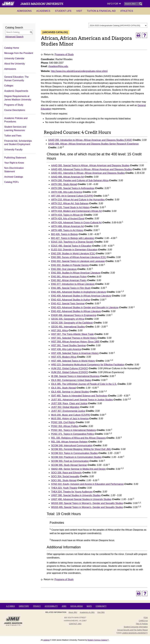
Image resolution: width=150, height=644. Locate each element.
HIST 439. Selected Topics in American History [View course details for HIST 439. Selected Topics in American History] (75, 353)
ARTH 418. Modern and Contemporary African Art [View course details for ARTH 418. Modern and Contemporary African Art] (76, 211)
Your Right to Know (14, 163)
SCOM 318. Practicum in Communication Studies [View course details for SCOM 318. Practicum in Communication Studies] (76, 457)
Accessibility (51, 606)
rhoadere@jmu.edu (58, 66)
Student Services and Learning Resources (15, 129)
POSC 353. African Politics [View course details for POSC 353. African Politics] (65, 426)
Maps (89, 606)
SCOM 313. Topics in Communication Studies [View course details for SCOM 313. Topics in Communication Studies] (74, 453)
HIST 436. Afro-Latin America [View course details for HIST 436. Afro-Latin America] (66, 349)
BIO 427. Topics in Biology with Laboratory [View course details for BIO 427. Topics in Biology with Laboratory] (73, 238)
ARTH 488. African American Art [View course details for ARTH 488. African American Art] (68, 226)
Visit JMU (101, 612)
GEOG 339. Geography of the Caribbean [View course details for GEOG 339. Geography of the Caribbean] (72, 323)
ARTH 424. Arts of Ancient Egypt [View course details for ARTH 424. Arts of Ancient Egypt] (68, 219)
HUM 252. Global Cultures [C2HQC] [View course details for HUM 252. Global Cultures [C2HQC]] (70, 369)
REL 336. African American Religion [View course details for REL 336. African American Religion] (69, 442)
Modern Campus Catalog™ (98, 640)
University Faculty (13, 150)
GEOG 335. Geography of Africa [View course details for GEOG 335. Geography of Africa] (68, 319)
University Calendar (14, 58)
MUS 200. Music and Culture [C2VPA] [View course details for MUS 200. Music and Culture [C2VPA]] (71, 415)
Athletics (127, 11)
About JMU (73, 612)
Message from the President (19, 53)
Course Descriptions (15, 110)
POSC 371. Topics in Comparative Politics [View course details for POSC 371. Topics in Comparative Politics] (73, 434)
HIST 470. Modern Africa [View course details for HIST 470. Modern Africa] (64, 357)
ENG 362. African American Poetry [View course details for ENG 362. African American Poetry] (69, 280)
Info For (114, 4)
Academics (43, 11)
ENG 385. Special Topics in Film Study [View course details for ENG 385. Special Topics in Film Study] (71, 288)
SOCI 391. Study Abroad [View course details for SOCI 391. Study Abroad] (64, 480)
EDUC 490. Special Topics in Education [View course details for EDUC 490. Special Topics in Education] (71, 246)
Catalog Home (12, 48)
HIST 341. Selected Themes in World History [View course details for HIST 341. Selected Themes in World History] (74, 338)
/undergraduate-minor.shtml (93, 71)
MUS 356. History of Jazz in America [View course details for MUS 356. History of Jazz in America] (70, 419)
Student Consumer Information (136, 627)
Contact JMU (75, 624)
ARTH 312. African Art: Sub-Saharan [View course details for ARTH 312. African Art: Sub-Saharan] (70, 203)
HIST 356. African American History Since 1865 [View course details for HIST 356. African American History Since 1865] (75, 342)
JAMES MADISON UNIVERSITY (135, 633)
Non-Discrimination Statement (14, 170)
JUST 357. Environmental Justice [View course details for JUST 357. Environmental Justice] (68, 411)
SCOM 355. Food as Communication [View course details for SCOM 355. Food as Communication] (70, 461)
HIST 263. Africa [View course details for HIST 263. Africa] (59, 330)
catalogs (47, 640)
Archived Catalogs (14, 177)
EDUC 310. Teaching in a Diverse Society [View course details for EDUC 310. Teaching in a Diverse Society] (72, 242)
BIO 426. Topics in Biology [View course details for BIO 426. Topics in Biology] (65, 234)
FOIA (146, 618)
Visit (79, 11)
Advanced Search (14, 37)
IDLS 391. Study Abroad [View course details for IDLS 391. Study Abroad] (64, 388)
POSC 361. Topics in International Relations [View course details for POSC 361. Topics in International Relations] (74, 430)
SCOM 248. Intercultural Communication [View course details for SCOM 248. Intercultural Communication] (72, 446)
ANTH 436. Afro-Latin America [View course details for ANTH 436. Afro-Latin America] (67, 192)
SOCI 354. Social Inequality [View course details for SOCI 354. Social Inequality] (65, 476)
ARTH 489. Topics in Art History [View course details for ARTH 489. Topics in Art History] (67, 230)
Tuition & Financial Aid (101, 11)
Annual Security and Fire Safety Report (132, 630)
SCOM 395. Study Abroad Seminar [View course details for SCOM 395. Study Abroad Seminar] (69, 465)
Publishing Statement (15, 158)
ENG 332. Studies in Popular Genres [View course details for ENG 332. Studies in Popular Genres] (70, 265)
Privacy (37, 606)
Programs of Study (14, 105)
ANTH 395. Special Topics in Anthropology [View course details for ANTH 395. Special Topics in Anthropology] (73, 188)
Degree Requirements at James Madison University (18, 98)
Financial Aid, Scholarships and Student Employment (18, 143)
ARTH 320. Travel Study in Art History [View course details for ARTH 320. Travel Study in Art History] (70, 207)
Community (101, 606)
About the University (15, 64)
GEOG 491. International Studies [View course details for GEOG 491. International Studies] (68, 327)
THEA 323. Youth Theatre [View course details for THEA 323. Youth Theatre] (64, 488)
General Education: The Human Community (16, 79)
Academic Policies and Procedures (16, 120)
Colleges (9, 86)
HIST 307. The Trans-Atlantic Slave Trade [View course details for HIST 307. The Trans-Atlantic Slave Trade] (72, 334)
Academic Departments (16, 91)
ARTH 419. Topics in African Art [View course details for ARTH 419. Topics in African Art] (67, 215)
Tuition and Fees (13, 136)
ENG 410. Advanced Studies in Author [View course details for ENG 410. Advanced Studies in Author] (71, 300)
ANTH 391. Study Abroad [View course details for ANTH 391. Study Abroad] (64, 184)
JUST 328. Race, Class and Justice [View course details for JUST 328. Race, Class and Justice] (69, 403)
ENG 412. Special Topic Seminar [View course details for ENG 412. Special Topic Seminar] (68, 304)
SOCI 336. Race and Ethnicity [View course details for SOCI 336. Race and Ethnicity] (66, 473)
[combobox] (118, 25)
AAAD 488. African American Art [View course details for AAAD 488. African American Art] (68, 177)
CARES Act (143, 621)
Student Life (63, 11)
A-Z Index (10, 606)
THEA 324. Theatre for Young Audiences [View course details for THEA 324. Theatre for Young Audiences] (72, 492)
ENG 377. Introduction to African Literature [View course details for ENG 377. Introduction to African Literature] (73, 284)
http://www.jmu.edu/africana (65, 71)
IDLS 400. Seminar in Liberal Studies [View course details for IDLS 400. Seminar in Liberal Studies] (70, 392)
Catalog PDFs (11, 182)
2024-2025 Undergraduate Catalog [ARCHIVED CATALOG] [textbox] (115, 25)
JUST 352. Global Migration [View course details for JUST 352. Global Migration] (65, 407)
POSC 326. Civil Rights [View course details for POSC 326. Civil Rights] (63, 422)
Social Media (76, 606)
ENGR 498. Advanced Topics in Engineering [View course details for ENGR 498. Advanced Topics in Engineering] (74, 315)
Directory (24, 606)
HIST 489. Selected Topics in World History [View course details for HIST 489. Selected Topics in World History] (73, 361)
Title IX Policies (142, 624)
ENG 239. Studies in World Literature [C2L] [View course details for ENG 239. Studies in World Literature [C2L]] (73, 254)
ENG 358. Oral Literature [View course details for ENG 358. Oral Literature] (64, 269)
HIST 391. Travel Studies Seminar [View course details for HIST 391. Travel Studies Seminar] (69, 345)
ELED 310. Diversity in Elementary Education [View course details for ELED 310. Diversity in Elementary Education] (74, 250)
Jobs (64, 606)
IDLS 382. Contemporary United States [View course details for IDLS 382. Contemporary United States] (71, 380)
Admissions (24, 11)
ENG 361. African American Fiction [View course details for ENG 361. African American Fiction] (69, 277)
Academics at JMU (87, 612)
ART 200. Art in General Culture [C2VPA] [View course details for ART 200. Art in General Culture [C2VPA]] (72, 196)
